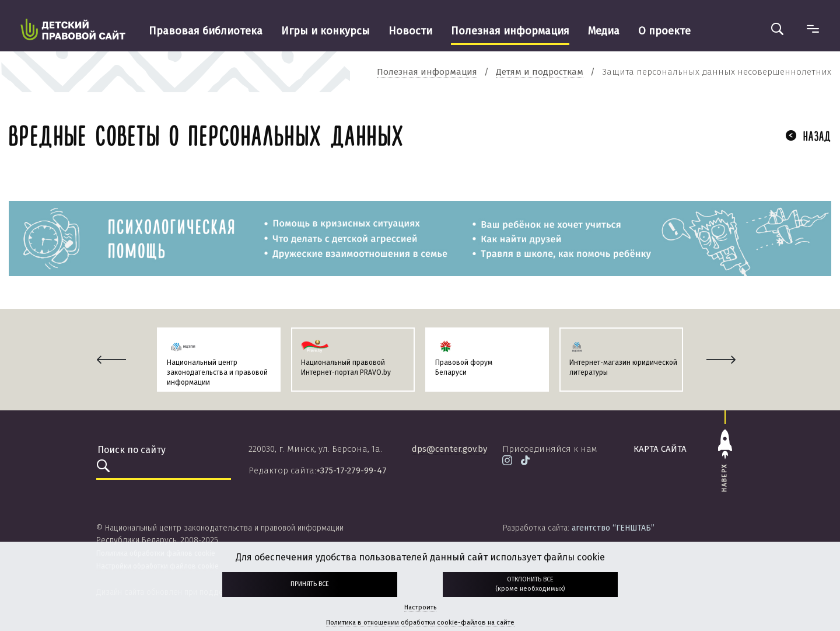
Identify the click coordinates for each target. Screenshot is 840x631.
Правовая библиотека (206, 31)
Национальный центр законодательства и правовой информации (217, 372)
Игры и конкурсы (325, 31)
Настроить (420, 607)
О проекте (664, 31)
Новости (410, 31)
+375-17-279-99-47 (351, 470)
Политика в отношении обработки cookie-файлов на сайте (420, 623)
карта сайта (660, 449)
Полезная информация (510, 31)
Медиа (604, 31)
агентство (613, 528)
